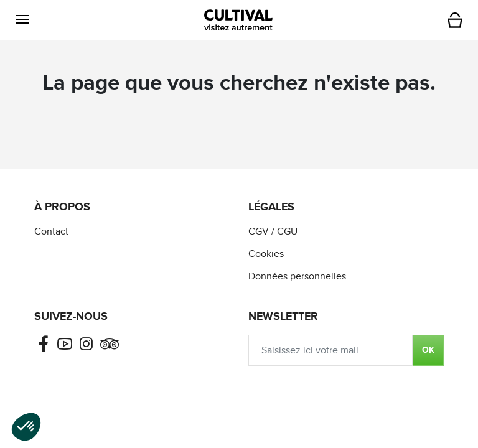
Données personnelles (297, 277)
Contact (51, 232)
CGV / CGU (273, 232)
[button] (22, 20)
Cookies (266, 254)
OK (428, 350)
